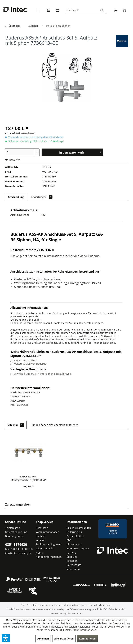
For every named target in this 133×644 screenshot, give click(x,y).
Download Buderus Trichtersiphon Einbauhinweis (41, 374)
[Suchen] (102, 10)
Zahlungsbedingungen (49, 544)
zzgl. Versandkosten (26, 133)
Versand (41, 540)
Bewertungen (42, 197)
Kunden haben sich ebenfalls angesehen (55, 425)
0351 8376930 (16, 545)
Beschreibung (16, 197)
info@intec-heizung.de (18, 553)
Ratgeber (72, 561)
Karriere (71, 553)
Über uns (72, 557)
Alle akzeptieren (64, 639)
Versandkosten (74, 605)
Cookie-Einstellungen (79, 528)
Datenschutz (74, 565)
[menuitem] (38, 12)
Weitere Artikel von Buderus (28, 364)
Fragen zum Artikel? (23, 360)
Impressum (73, 569)
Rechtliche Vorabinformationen (48, 530)
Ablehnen (43, 639)
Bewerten (13, 160)
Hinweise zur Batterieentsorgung (78, 546)
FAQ (69, 540)
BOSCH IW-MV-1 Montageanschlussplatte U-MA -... (29, 478)
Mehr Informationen (85, 630)
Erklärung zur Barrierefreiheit (76, 534)
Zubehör (16, 425)
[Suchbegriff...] (86, 10)
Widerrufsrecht (45, 548)
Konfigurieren (87, 639)
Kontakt (40, 536)
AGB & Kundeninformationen (49, 555)
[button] (6, 638)
